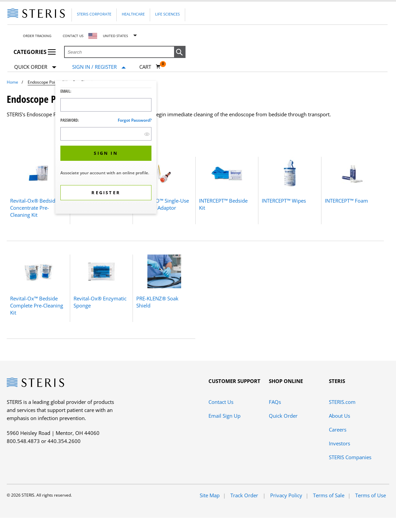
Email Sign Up (224, 416)
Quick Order (35, 67)
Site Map (210, 495)
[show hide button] (147, 134)
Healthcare (133, 14)
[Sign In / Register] (99, 67)
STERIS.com (342, 402)
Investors (340, 443)
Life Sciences (167, 14)
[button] (180, 52)
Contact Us (73, 36)
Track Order (245, 495)
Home (12, 82)
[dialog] (106, 148)
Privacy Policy (286, 495)
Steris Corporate (94, 14)
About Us (340, 416)
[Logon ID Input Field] (106, 105)
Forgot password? (135, 120)
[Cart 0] (150, 67)
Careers (338, 430)
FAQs (275, 402)
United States (115, 36)
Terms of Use (371, 495)
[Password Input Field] (106, 134)
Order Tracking (37, 36)
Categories (35, 52)
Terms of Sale (329, 495)
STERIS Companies (350, 457)
